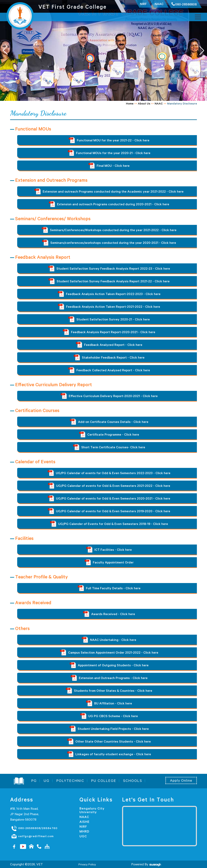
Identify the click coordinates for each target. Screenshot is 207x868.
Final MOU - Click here (109, 166)
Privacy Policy (87, 864)
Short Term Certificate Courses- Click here (109, 447)
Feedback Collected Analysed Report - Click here (109, 370)
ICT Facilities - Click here (109, 550)
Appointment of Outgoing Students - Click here (109, 665)
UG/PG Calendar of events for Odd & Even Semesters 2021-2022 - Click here (109, 486)
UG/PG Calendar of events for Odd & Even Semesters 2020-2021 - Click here (109, 498)
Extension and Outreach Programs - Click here (109, 678)
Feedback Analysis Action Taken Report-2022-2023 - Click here (109, 294)
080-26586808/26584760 (34, 828)
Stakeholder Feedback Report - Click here (109, 357)
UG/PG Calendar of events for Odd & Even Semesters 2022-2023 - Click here (109, 473)
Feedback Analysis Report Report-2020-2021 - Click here (109, 332)
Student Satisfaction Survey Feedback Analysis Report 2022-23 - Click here (109, 268)
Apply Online (181, 780)
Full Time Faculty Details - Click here (109, 588)
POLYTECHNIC (70, 781)
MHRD (84, 831)
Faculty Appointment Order (109, 562)
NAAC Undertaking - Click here (109, 640)
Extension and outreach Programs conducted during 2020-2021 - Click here (109, 204)
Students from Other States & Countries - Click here (109, 691)
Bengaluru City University (92, 810)
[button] (202, 50)
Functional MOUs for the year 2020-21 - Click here (109, 153)
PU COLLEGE (104, 781)
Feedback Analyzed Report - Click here (109, 345)
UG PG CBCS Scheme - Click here (109, 716)
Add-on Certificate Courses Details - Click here (109, 422)
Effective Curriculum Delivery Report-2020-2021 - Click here (109, 396)
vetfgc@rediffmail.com (32, 836)
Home (130, 103)
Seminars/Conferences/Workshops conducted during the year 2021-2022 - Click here (109, 230)
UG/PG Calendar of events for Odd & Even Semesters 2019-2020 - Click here (109, 511)
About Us (144, 103)
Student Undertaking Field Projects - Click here (109, 729)
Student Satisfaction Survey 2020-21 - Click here (109, 319)
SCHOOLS (133, 781)
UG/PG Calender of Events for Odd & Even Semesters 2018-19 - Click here (109, 524)
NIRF (83, 826)
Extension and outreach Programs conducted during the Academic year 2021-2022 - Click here (109, 191)
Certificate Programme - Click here (109, 434)
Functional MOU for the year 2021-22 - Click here (109, 140)
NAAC (159, 103)
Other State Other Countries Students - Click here (109, 741)
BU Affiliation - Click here (109, 703)
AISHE (84, 822)
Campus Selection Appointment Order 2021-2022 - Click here (109, 652)
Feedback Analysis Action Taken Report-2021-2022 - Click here (109, 307)
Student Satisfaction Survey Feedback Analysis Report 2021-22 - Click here (109, 281)
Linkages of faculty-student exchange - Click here (109, 754)
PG (34, 781)
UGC (83, 836)
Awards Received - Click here (109, 614)
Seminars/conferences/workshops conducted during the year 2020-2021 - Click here (109, 243)
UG (47, 781)
